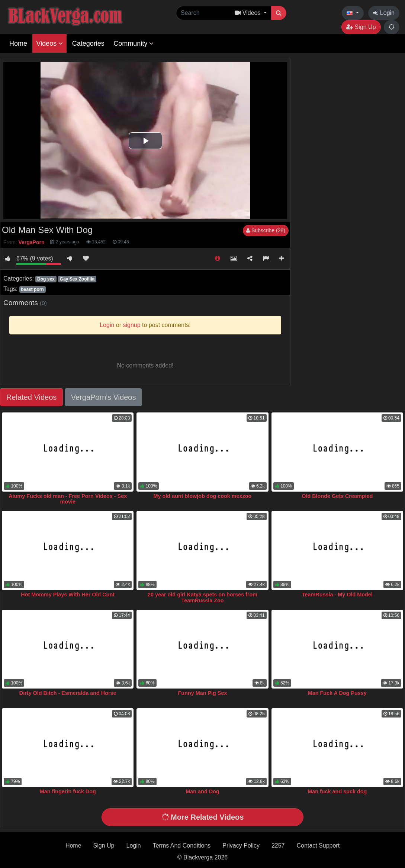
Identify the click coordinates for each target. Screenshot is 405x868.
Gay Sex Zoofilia (77, 279)
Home (18, 43)
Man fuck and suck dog (337, 791)
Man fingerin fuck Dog (68, 791)
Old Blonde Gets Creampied (337, 496)
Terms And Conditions (182, 846)
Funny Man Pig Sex (203, 693)
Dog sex (46, 279)
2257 (278, 846)
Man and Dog (202, 791)
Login (384, 13)
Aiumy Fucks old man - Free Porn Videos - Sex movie (68, 499)
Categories (88, 43)
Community (134, 43)
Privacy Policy (241, 846)
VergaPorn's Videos (104, 397)
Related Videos (31, 397)
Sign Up (361, 27)
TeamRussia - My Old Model (337, 595)
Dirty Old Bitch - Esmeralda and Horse (68, 693)
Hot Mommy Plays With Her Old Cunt (68, 595)
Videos (49, 43)
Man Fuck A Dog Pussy (337, 693)
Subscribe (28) (266, 230)
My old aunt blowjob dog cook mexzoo (203, 496)
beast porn (32, 289)
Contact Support (318, 846)
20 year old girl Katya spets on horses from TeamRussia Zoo (202, 597)
